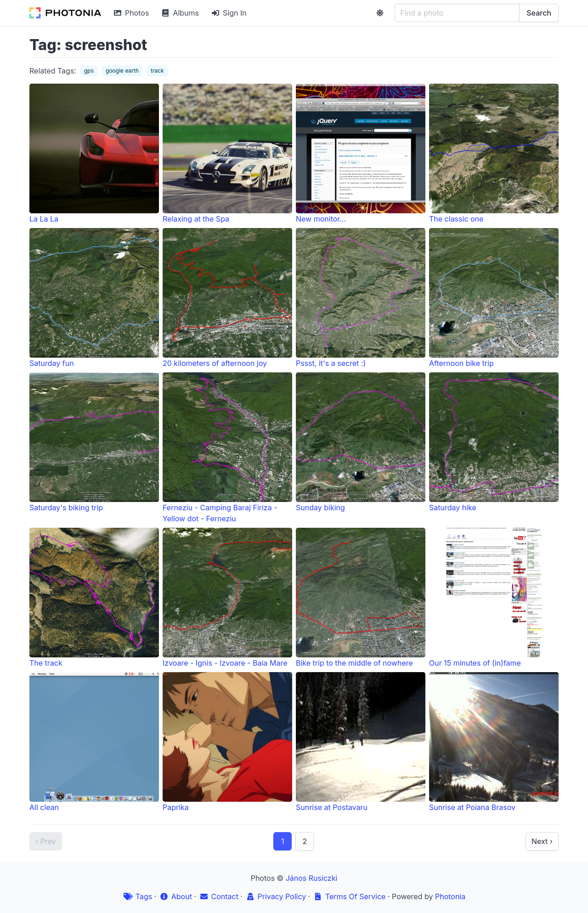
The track (94, 598)
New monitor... (361, 154)
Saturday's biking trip (94, 442)
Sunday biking (361, 442)
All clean (94, 742)
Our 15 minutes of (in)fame (494, 598)
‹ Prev (46, 841)
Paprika (227, 742)
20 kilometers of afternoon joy (227, 298)
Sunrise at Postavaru (361, 742)
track (157, 71)
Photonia (450, 896)
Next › (542, 841)
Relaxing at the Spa (227, 154)
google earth (122, 71)
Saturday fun (94, 298)
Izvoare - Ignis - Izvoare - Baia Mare (227, 598)
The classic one (494, 154)
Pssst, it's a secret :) (361, 298)
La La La (94, 154)
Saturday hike (494, 442)
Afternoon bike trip (494, 298)
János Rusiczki (312, 878)
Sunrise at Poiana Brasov (494, 742)
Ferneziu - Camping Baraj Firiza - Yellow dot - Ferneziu (227, 448)
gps (89, 71)
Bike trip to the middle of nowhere (361, 598)
